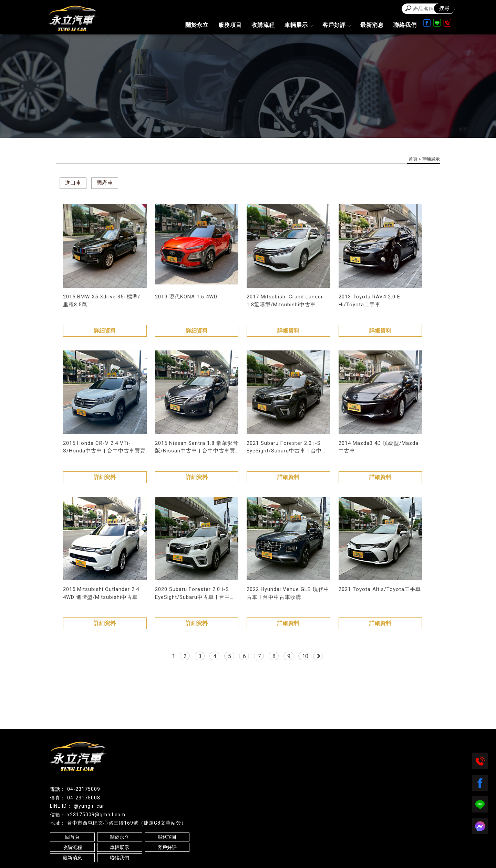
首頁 (413, 159)
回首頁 (72, 837)
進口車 (73, 183)
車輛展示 (299, 25)
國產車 (105, 183)
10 (305, 656)
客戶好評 (337, 25)
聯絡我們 (405, 25)
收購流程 (263, 25)
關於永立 (197, 25)
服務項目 (230, 25)
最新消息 (372, 25)
